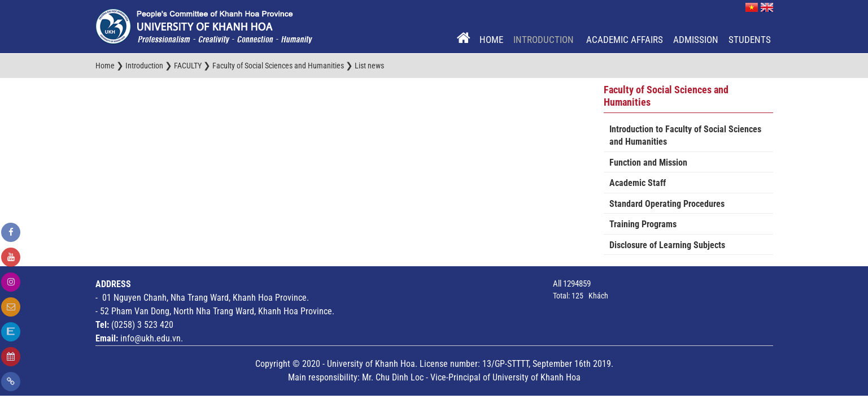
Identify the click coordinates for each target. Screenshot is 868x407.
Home (491, 40)
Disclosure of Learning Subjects (667, 245)
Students (750, 40)
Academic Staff (638, 183)
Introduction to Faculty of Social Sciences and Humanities (685, 136)
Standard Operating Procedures (667, 204)
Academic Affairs (625, 40)
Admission (696, 40)
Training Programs (643, 224)
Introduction (545, 40)
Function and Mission (648, 163)
